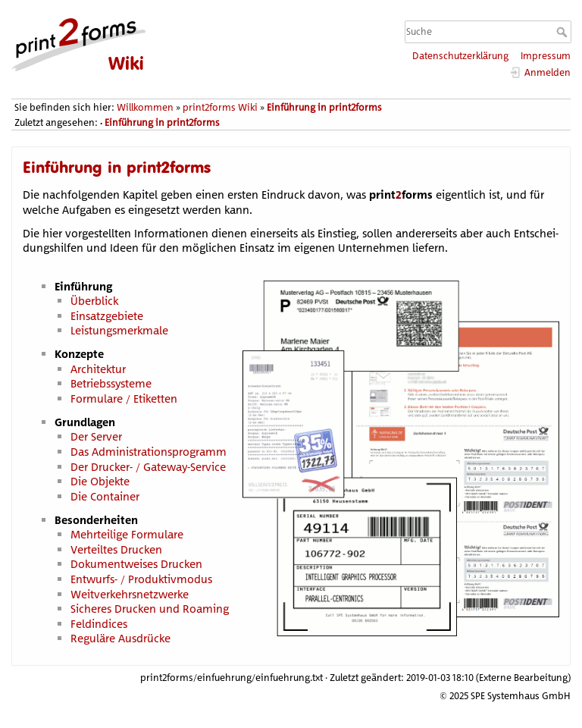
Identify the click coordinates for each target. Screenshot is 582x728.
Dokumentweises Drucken (136, 564)
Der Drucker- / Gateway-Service (148, 467)
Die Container (105, 496)
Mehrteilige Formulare (127, 534)
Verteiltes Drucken (116, 549)
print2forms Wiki (220, 107)
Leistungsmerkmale (119, 330)
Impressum (546, 56)
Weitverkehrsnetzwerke (130, 594)
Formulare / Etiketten (124, 399)
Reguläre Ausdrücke (120, 638)
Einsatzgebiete (107, 316)
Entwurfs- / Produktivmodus (141, 579)
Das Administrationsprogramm (149, 452)
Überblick (94, 301)
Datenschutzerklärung (460, 56)
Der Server (96, 436)
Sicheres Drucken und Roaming (150, 609)
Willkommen (145, 107)
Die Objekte (100, 481)
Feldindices (99, 624)
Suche (563, 32)
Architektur (98, 369)
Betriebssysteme (111, 383)
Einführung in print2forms (324, 107)
